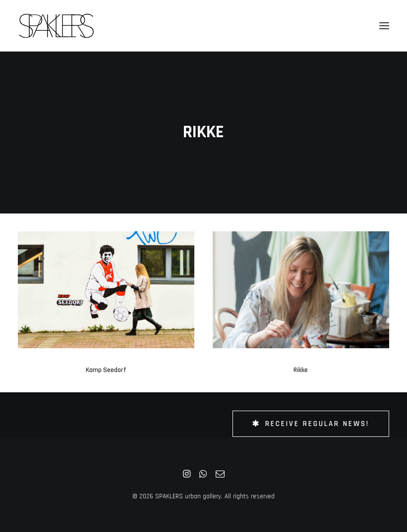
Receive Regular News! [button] (311, 424)
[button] (384, 26)
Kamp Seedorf (106, 370)
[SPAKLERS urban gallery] (56, 26)
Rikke (301, 370)
